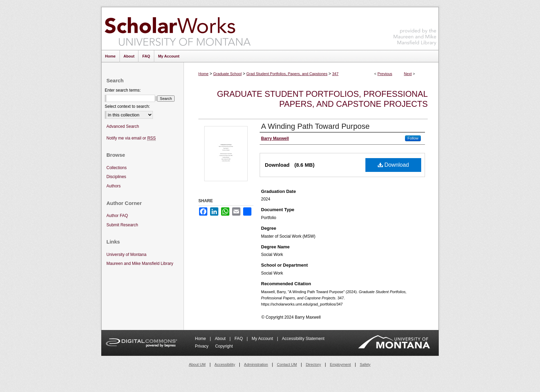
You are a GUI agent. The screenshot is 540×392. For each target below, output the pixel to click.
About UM (197, 364)
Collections (117, 168)
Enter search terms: (123, 90)
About (221, 339)
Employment (340, 364)
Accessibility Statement (303, 339)
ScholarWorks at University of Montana (178, 29)
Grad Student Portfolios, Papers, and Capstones (287, 74)
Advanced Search (123, 126)
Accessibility (225, 364)
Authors (113, 186)
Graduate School (227, 74)
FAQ (239, 339)
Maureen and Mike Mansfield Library (415, 27)
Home (203, 74)
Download (393, 165)
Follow (413, 138)
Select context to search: (127, 106)
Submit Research (122, 225)
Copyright (224, 346)
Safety (365, 364)
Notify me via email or (131, 138)
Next (408, 74)
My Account (263, 339)
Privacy (202, 346)
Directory (313, 364)
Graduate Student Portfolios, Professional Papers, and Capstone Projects (322, 99)
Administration (256, 364)
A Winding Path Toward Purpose (315, 126)
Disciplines (116, 177)
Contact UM (287, 364)
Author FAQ (117, 216)
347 (335, 74)
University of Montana (126, 255)
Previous (385, 74)
